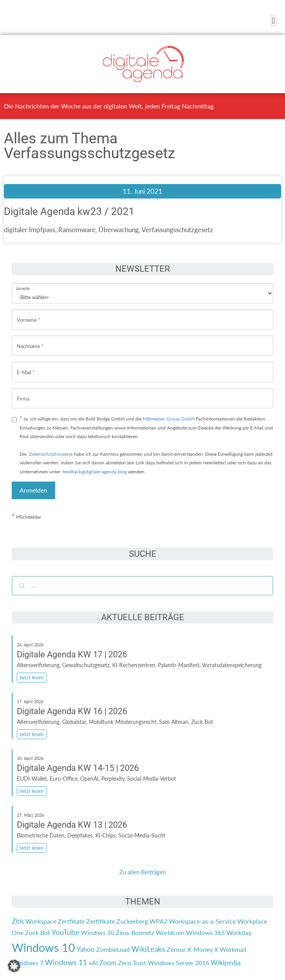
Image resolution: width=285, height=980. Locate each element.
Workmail (233, 949)
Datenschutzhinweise (51, 454)
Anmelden (33, 490)
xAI (93, 963)
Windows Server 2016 (178, 963)
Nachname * (30, 340)
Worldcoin (170, 932)
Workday (239, 932)
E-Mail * (26, 366)
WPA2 (158, 921)
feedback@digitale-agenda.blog (94, 472)
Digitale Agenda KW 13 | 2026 (72, 825)
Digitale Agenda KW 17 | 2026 (72, 654)
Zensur (176, 949)
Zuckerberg (132, 921)
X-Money (200, 949)
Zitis (18, 921)
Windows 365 (205, 932)
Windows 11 (66, 962)
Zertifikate (101, 921)
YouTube (65, 932)
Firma (23, 393)
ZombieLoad (113, 949)
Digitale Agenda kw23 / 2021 (69, 211)
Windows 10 (43, 947)
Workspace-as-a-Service (202, 921)
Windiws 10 (98, 932)
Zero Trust (132, 963)
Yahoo (86, 949)
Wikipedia (226, 963)
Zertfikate (71, 921)
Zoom (108, 963)
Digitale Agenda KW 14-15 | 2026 (78, 768)
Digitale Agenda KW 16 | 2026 (72, 711)
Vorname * (29, 314)
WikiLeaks (148, 949)
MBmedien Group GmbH (169, 419)
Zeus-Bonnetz (135, 932)
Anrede (23, 283)
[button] (273, 21)
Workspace (41, 921)
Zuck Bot (38, 932)
